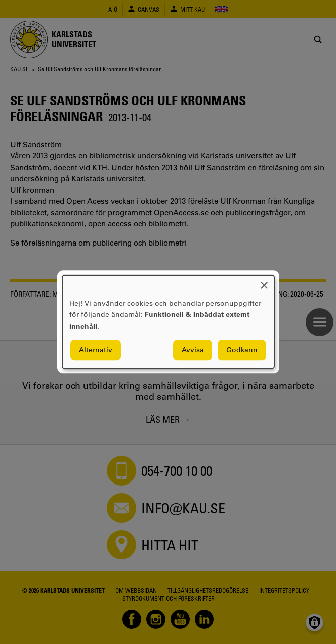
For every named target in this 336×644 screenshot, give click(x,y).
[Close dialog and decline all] (264, 281)
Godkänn (242, 350)
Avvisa (193, 350)
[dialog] (168, 322)
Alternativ (96, 350)
